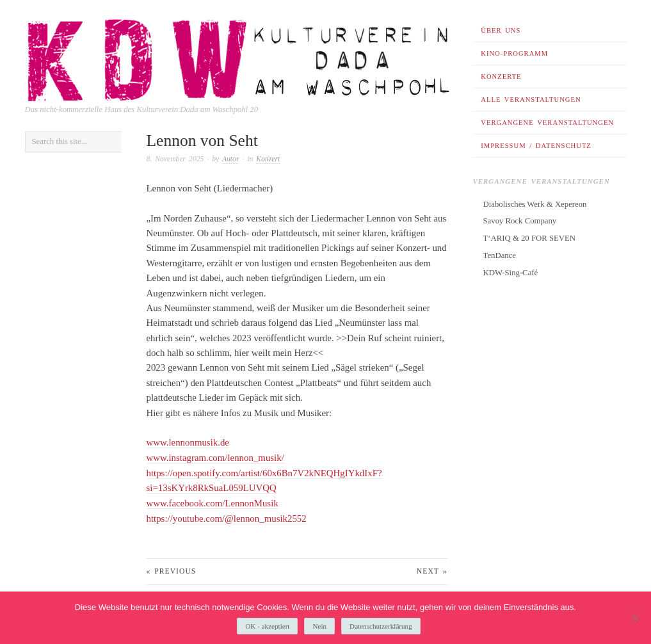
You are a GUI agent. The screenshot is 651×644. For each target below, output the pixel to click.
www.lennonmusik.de (188, 442)
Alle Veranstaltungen (531, 100)
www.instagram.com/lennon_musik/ (215, 458)
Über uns (501, 30)
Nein (319, 626)
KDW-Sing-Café (511, 273)
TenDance (500, 255)
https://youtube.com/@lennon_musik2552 (227, 517)
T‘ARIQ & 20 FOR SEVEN (530, 238)
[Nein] (635, 618)
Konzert (268, 159)
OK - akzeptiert (267, 626)
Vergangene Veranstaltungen (547, 123)
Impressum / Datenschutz (536, 146)
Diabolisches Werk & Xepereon (535, 204)
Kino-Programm (514, 53)
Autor (231, 159)
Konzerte (501, 76)
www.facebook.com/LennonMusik (213, 503)
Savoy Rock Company (520, 221)
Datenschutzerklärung (381, 626)
